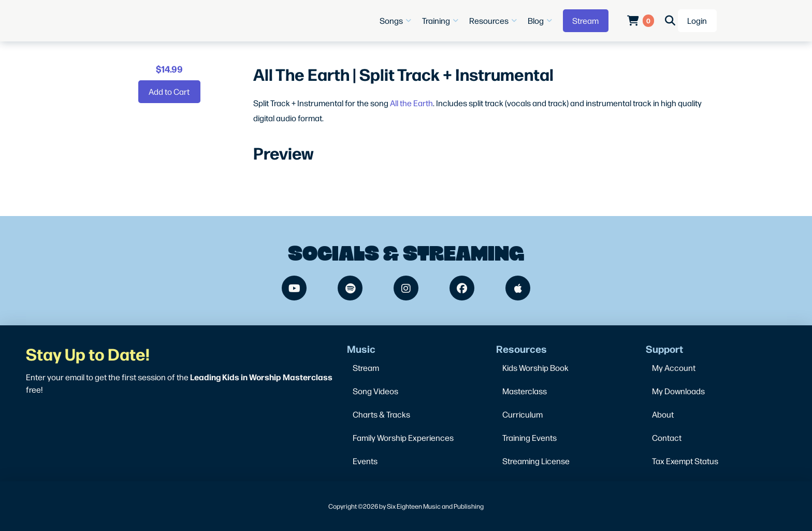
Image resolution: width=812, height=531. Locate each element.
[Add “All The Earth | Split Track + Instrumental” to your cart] (169, 92)
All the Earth (411, 103)
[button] (397, 21)
